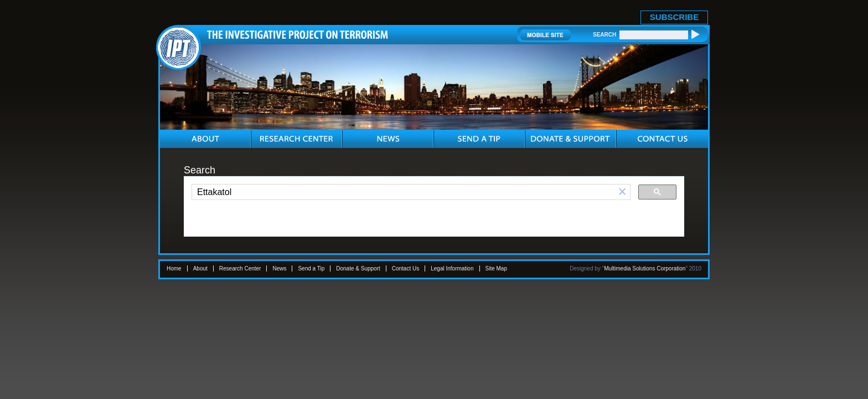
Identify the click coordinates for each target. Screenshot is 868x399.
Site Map (496, 268)
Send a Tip (311, 268)
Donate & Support (358, 268)
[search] (403, 192)
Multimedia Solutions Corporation (645, 268)
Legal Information (452, 268)
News (279, 268)
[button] (622, 192)
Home (174, 268)
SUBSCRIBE (674, 17)
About (200, 268)
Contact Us (405, 268)
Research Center (240, 268)
